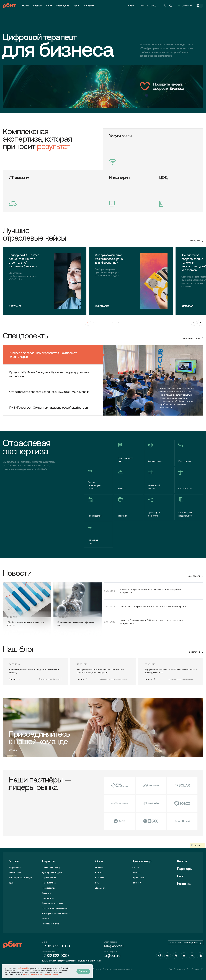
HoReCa (46, 919)
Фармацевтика (49, 883)
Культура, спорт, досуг (52, 873)
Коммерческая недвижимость (56, 913)
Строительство (49, 878)
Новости (136, 867)
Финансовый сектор (51, 867)
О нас (49, 6)
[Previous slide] (194, 323)
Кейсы (77, 6)
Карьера (99, 873)
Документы (101, 888)
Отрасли (38, 6)
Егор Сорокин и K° (195, 969)
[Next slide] (200, 323)
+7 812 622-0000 (149, 6)
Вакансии (100, 878)
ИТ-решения (15, 867)
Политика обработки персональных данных (112, 969)
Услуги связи (15, 873)
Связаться (185, 6)
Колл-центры (48, 898)
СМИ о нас (136, 873)
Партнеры (185, 869)
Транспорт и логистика (53, 903)
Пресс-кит (136, 883)
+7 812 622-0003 (56, 956)
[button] (88, 323)
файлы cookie (23, 968)
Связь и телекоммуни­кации (55, 908)
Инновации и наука (51, 924)
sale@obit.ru (114, 946)
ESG (97, 883)
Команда (99, 867)
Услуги (26, 6)
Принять (83, 971)
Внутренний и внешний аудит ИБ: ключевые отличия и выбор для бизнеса (171, 671)
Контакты (89, 6)
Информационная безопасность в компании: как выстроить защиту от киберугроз (101, 671)
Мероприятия (138, 878)
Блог (180, 876)
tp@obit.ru (112, 956)
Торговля (46, 893)
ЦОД (11, 883)
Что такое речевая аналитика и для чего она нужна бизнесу (34, 671)
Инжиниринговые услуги (21, 878)
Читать (13, 679)
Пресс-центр (63, 6)
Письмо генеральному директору (186, 943)
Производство (49, 888)
